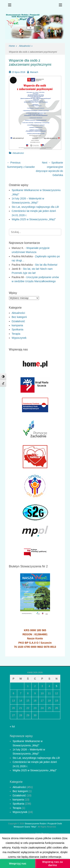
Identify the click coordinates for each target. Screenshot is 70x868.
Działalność (18, 321)
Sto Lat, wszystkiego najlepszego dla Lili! (35, 207)
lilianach (34, 72)
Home (13, 46)
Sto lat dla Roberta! (46, 265)
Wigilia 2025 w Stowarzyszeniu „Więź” (34, 219)
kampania (17, 325)
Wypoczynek (19, 338)
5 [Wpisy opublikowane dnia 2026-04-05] (57, 686)
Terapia (16, 334)
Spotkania (18, 329)
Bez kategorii (19, 317)
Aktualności (26, 46)
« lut (12, 726)
